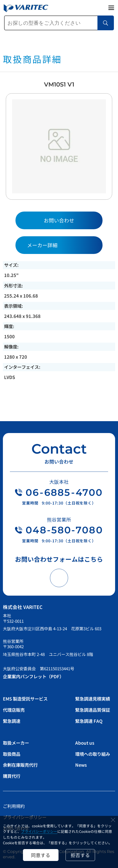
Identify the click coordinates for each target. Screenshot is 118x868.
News (81, 765)
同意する (41, 855)
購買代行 (12, 776)
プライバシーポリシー (39, 831)
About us (85, 743)
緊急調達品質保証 (93, 710)
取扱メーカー (16, 743)
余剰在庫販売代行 (20, 765)
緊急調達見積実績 (93, 699)
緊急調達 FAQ (89, 721)
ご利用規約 (14, 806)
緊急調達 (12, 721)
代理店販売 (14, 710)
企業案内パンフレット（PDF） (33, 676)
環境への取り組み (93, 754)
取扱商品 (12, 754)
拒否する (80, 855)
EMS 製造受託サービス (25, 699)
